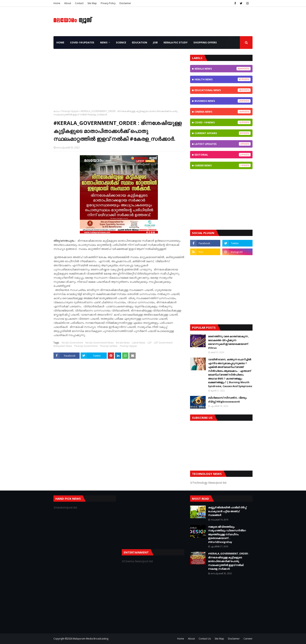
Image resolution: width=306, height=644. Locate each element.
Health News (223, 79)
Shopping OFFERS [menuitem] (205, 42)
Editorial (223, 155)
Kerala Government (72, 343)
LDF (150, 343)
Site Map (92, 3)
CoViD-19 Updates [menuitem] (82, 42)
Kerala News (123, 343)
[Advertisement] (119, 82)
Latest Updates (223, 144)
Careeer (248, 639)
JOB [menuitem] (155, 42)
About (68, 3)
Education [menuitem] (140, 42)
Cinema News (223, 112)
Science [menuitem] (121, 42)
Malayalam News (63, 346)
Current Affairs (223, 133)
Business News (223, 101)
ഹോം (56, 111)
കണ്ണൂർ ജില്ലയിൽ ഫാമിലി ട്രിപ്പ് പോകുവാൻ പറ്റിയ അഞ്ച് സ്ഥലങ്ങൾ (227, 511)
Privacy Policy (108, 3)
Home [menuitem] (60, 42)
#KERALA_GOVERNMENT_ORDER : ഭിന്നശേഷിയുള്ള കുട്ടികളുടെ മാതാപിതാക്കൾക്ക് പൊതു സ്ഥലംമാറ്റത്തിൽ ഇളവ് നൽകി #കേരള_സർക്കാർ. (229, 561)
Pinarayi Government (86, 346)
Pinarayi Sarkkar (109, 346)
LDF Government (163, 343)
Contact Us (205, 639)
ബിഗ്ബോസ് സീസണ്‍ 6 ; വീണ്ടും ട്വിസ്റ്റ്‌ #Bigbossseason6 (227, 400)
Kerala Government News (100, 343)
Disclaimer (125, 3)
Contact (79, 3)
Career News (223, 165)
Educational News (223, 90)
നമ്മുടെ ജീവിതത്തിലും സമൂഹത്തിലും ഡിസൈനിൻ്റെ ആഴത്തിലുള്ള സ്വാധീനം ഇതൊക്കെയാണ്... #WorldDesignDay (227, 534)
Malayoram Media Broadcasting (91, 639)
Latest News (139, 343)
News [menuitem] (104, 42)
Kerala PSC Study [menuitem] (176, 42)
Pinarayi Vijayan (70, 111)
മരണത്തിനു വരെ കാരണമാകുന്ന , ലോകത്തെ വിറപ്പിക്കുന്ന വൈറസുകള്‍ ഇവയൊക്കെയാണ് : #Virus (229, 342)
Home (57, 3)
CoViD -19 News (223, 122)
